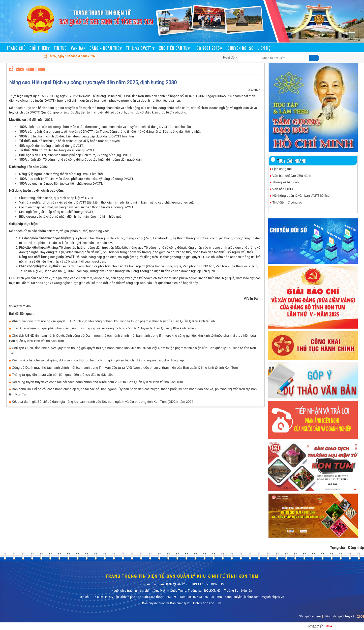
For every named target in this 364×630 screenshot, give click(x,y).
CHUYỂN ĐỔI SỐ (241, 48)
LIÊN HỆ (264, 48)
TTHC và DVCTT (141, 48)
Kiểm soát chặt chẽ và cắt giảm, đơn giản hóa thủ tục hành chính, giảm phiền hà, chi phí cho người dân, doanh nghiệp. (98, 360)
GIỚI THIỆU (40, 48)
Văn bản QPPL (283, 189)
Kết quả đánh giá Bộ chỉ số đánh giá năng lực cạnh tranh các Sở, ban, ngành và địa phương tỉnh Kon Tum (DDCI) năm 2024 (103, 402)
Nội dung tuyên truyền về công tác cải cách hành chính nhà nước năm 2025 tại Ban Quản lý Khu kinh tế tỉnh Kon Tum (97, 382)
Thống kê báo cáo (285, 182)
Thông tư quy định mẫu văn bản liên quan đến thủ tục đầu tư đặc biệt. (63, 375)
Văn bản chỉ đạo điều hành (292, 176)
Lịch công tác (282, 169)
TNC (329, 626)
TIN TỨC (60, 48)
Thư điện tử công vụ (287, 202)
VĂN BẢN (78, 48)
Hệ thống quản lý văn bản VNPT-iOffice (301, 196)
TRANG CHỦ (16, 48)
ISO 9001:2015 (210, 48)
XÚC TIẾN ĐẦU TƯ (175, 48)
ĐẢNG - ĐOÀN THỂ (106, 48)
